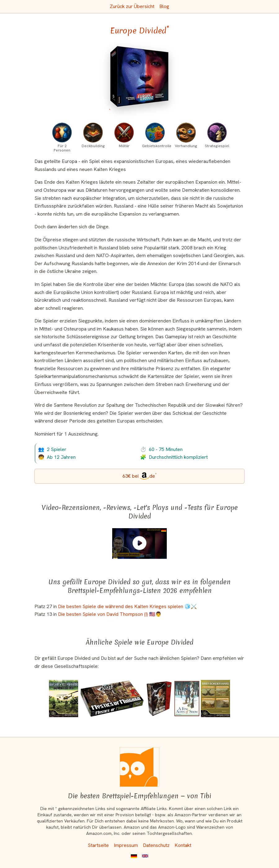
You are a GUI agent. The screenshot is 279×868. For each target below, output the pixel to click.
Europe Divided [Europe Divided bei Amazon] (140, 31)
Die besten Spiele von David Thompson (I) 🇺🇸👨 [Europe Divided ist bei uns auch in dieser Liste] (110, 614)
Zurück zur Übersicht (132, 6)
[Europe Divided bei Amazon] (140, 80)
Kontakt (183, 845)
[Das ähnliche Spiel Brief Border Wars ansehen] (215, 699)
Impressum (126, 845)
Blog (164, 6)
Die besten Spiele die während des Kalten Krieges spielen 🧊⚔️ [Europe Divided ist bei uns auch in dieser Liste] (127, 606)
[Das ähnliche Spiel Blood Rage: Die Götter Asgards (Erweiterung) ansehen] (159, 699)
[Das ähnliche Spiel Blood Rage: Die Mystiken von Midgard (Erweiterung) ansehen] (112, 699)
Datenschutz (156, 845)
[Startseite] (139, 767)
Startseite (98, 845)
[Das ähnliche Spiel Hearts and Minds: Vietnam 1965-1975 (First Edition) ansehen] (64, 699)
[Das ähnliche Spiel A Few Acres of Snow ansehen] (187, 699)
